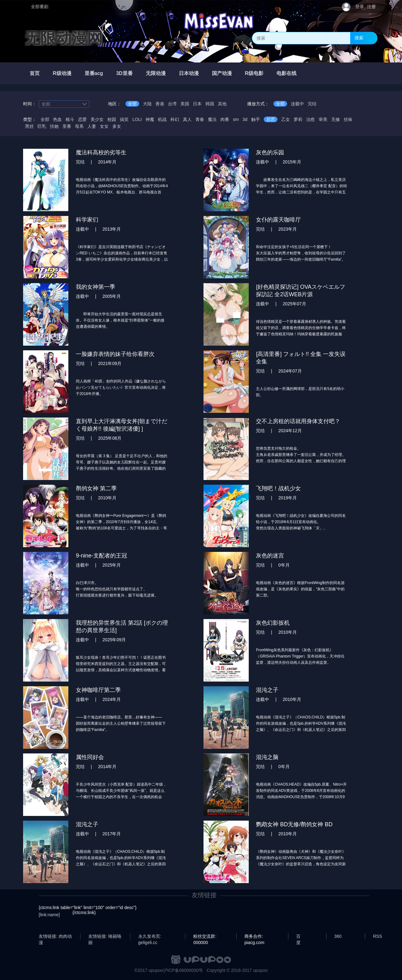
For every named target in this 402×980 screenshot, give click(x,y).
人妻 (92, 126)
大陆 (147, 104)
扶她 (54, 126)
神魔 (150, 119)
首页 (35, 73)
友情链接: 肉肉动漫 (55, 937)
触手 (256, 119)
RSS (377, 936)
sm (236, 119)
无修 (336, 119)
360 (338, 936)
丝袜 (348, 119)
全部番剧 (40, 7)
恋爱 (82, 119)
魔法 (212, 119)
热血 (57, 119)
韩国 (210, 104)
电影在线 (287, 73)
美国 (185, 104)
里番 (67, 126)
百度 (298, 937)
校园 (112, 119)
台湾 (172, 104)
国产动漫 (222, 73)
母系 (79, 126)
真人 (187, 119)
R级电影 (254, 73)
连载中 (297, 104)
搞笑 (124, 119)
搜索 (359, 38)
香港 (160, 104)
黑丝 (29, 126)
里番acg (94, 73)
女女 (104, 126)
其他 (222, 104)
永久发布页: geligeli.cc (150, 937)
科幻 (175, 119)
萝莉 (298, 119)
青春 (200, 119)
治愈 (311, 119)
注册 (371, 7)
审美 (323, 119)
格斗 (70, 119)
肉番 (225, 119)
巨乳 (42, 126)
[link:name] (49, 915)
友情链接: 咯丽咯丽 (105, 937)
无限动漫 (156, 73)
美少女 (97, 119)
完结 (312, 104)
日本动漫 (189, 73)
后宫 (271, 119)
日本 (197, 104)
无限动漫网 (64, 38)
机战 (162, 119)
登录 (360, 7)
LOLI (137, 119)
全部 (132, 104)
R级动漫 (62, 73)
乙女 (286, 119)
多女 (117, 126)
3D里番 (124, 73)
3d (245, 119)
